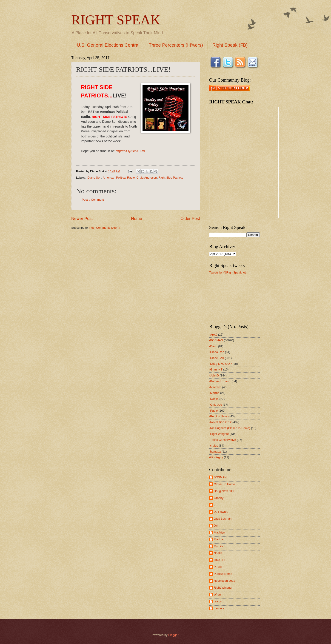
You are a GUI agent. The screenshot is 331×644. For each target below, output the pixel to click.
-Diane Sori (94, 178)
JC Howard (221, 512)
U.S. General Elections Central (108, 45)
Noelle (218, 553)
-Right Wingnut (219, 434)
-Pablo (213, 411)
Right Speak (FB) (230, 45)
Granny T (220, 498)
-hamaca (215, 452)
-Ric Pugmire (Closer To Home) (230, 428)
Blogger (173, 635)
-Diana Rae (217, 352)
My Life (219, 546)
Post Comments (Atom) (105, 228)
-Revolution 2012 (220, 422)
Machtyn (219, 532)
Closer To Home (224, 484)
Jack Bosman (223, 519)
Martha (218, 539)
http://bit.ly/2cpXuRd (130, 151)
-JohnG (214, 375)
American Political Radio (119, 178)
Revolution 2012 (224, 581)
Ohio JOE (220, 560)
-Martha (214, 393)
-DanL (213, 346)
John (217, 526)
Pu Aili (218, 567)
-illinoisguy (216, 457)
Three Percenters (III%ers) (176, 45)
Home (137, 219)
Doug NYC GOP (225, 491)
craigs (218, 601)
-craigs (214, 446)
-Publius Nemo (219, 416)
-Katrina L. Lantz (220, 381)
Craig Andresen (147, 178)
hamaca (219, 608)
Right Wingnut (223, 588)
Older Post (190, 219)
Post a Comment (93, 200)
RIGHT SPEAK (116, 20)
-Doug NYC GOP (220, 364)
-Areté (213, 335)
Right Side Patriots (171, 178)
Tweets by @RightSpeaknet (227, 272)
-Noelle (214, 399)
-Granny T (216, 369)
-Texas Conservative (223, 440)
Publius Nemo (223, 574)
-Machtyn (215, 387)
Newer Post (82, 219)
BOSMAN (220, 477)
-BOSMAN (216, 340)
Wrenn (218, 594)
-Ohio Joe (216, 405)
